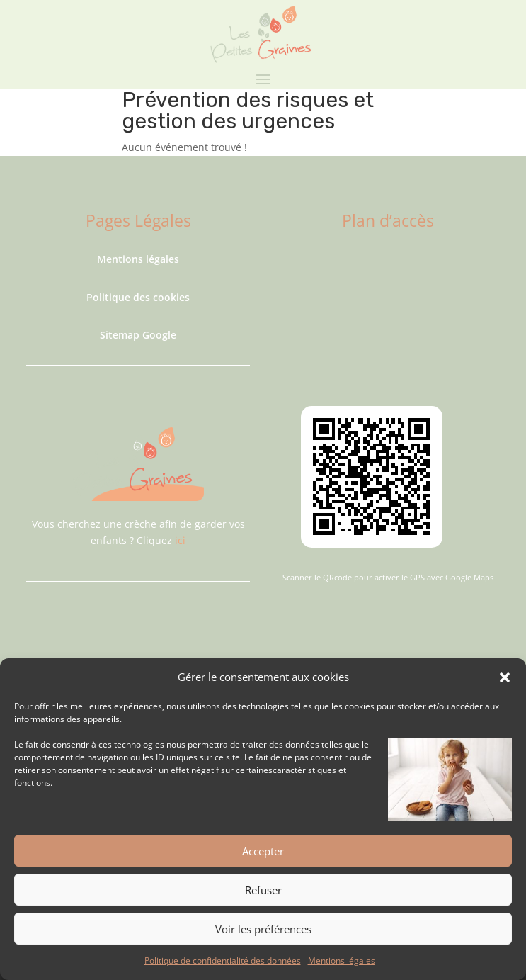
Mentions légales (342, 961)
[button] (505, 677)
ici (180, 540)
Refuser (263, 890)
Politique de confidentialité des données (223, 961)
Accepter (263, 851)
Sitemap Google (138, 335)
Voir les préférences (263, 929)
